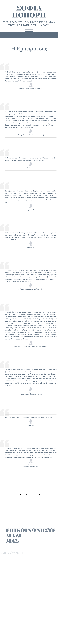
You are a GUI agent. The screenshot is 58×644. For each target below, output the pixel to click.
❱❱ (40, 494)
